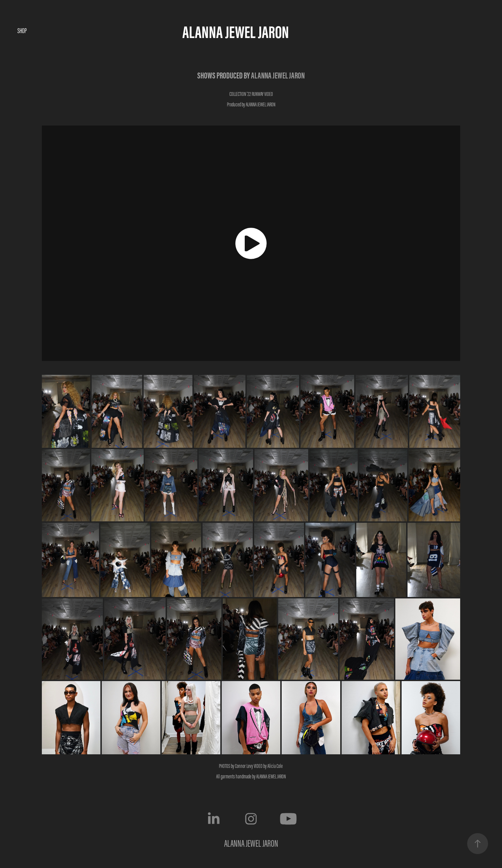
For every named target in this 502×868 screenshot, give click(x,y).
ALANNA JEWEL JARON (236, 32)
